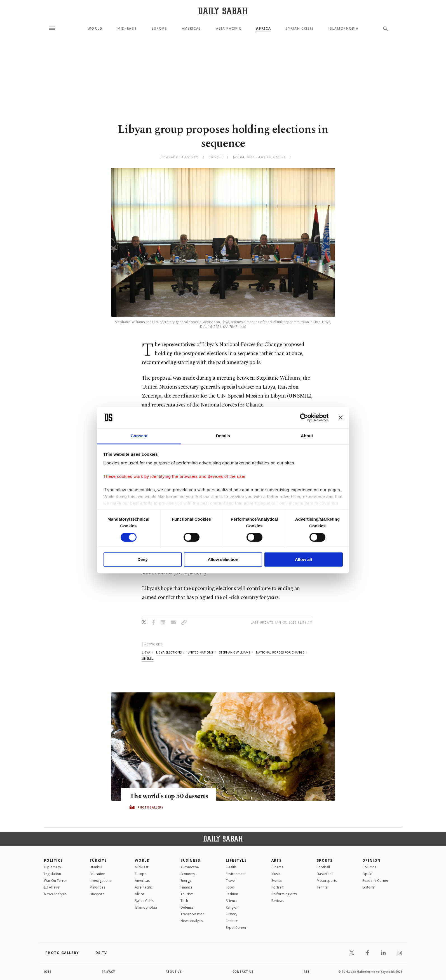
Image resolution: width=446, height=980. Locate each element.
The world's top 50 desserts (170, 796)
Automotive (190, 867)
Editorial (369, 887)
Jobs (48, 972)
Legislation (52, 874)
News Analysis (55, 894)
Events (276, 881)
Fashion (232, 894)
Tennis (322, 887)
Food (230, 887)
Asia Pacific (229, 29)
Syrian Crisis (300, 29)
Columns (369, 867)
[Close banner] (341, 417)
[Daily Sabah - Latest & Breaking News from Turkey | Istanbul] (223, 11)
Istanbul (96, 867)
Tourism (187, 894)
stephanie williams (234, 652)
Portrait (277, 887)
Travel (231, 881)
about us (174, 972)
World (95, 29)
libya (146, 652)
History (232, 914)
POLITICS (53, 860)
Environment (236, 874)
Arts (277, 860)
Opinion (372, 860)
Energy (186, 881)
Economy (188, 874)
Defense (187, 907)
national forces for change (280, 652)
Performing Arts (284, 894)
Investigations (100, 881)
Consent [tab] (139, 436)
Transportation (193, 914)
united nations (200, 652)
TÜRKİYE (98, 860)
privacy (109, 972)
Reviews (278, 901)
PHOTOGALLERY (151, 807)
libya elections (169, 652)
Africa (263, 29)
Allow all (303, 560)
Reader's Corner (375, 881)
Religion (232, 907)
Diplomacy (52, 867)
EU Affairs (52, 887)
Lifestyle (236, 860)
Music (276, 874)
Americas (192, 29)
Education (97, 874)
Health (231, 867)
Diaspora (97, 894)
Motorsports (327, 881)
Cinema (277, 867)
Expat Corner (236, 928)
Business (190, 860)
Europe (159, 29)
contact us (243, 972)
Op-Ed (367, 874)
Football (323, 867)
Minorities (97, 887)
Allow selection (223, 560)
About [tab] (307, 436)
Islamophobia (343, 29)
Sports (325, 860)
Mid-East (127, 29)
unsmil (148, 658)
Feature (232, 921)
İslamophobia (146, 907)
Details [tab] (223, 436)
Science (232, 901)
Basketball (325, 874)
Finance (186, 887)
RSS (307, 972)
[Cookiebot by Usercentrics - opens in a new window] (304, 417)
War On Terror (56, 881)
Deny (143, 560)
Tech (184, 901)
